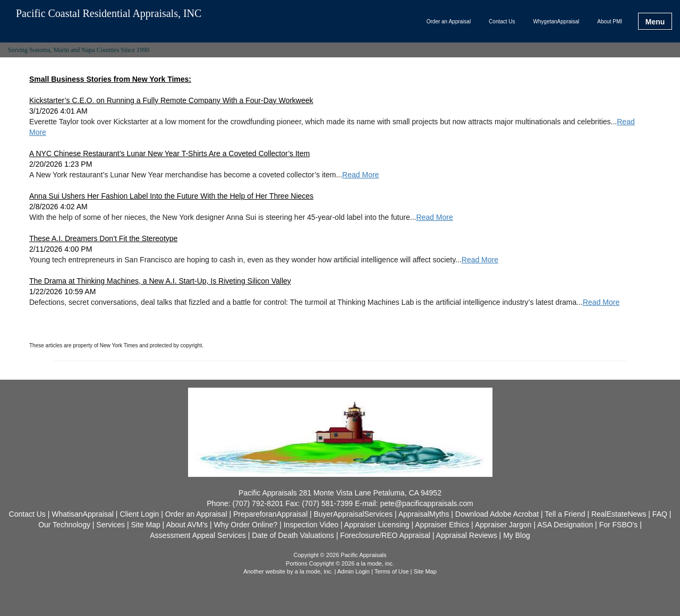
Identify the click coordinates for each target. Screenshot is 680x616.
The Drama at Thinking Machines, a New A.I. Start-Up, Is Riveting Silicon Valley (160, 281)
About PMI (610, 22)
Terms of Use (392, 571)
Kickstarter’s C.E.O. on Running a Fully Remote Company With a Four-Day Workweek (171, 100)
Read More (360, 175)
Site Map (425, 571)
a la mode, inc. (314, 571)
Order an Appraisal (449, 22)
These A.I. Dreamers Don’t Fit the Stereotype (103, 238)
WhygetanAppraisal (556, 22)
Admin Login (354, 571)
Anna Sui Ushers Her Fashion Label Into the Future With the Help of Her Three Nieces (171, 196)
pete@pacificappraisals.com (426, 503)
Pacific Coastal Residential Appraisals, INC (109, 14)
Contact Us (502, 22)
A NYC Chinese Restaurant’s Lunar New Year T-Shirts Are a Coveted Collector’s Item (169, 153)
